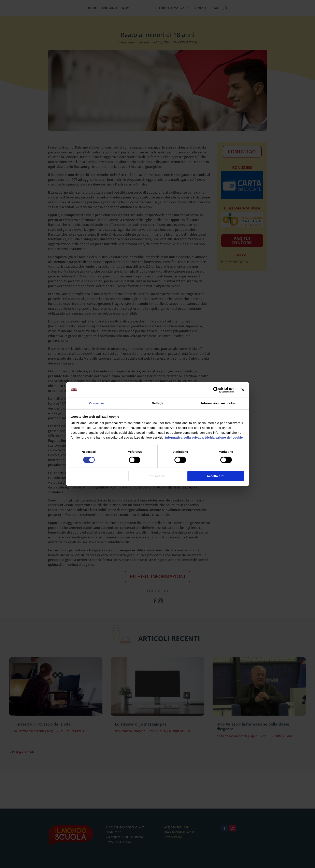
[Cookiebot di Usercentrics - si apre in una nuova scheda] (216, 390)
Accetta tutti (216, 476)
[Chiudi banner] (243, 390)
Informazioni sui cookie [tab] (218, 403)
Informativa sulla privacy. (184, 437)
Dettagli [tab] (158, 403)
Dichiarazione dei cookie (224, 437)
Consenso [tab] (97, 403)
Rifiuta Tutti (157, 476)
